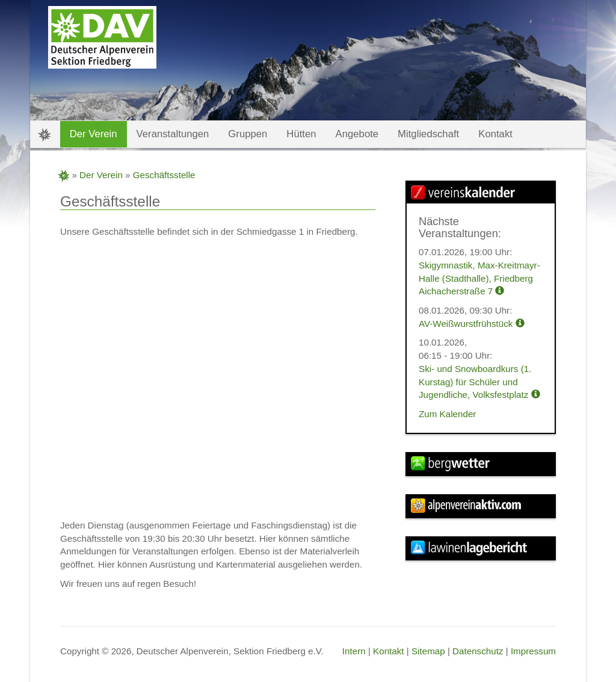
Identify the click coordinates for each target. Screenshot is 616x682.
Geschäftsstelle (164, 175)
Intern (354, 651)
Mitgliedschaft (428, 134)
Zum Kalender (447, 414)
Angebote (357, 134)
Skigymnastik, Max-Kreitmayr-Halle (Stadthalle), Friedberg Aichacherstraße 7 (479, 278)
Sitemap (428, 651)
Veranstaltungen (173, 134)
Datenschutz (478, 651)
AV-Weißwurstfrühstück (472, 324)
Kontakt (389, 651)
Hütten (301, 134)
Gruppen (248, 134)
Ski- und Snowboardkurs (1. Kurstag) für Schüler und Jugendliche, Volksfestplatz (479, 382)
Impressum (533, 651)
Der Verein (101, 175)
